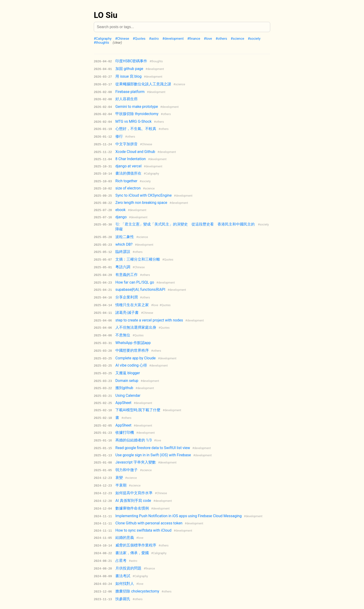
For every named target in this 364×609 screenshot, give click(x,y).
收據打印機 (125, 432)
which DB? (124, 244)
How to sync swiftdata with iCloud (143, 530)
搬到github (124, 388)
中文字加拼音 (127, 144)
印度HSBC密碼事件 (131, 61)
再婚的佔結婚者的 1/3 (134, 440)
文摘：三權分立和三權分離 (138, 259)
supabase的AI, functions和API (140, 290)
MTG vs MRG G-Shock (133, 121)
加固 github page (129, 69)
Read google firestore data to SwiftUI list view (153, 448)
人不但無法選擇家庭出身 (136, 327)
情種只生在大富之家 (132, 305)
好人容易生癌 (127, 99)
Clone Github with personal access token (149, 523)
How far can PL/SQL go (135, 282)
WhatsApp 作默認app (133, 343)
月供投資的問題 (128, 568)
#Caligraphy (103, 39)
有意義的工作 (127, 275)
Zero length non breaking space (141, 203)
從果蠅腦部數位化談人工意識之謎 (143, 84)
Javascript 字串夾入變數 (136, 462)
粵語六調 (123, 267)
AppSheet (123, 403)
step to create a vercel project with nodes (149, 320)
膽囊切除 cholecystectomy (137, 591)
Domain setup (127, 381)
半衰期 (121, 485)
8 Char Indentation (131, 159)
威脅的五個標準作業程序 (136, 545)
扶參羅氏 (123, 599)
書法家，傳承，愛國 (132, 553)
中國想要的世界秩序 (132, 350)
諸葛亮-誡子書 (127, 313)
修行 (119, 136)
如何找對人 (125, 584)
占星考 (121, 561)
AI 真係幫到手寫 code (133, 501)
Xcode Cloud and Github (135, 152)
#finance (194, 39)
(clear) (117, 43)
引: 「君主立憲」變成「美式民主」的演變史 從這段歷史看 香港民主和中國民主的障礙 (185, 227)
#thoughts (101, 43)
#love (208, 39)
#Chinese (122, 39)
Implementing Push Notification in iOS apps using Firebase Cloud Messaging (179, 516)
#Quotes (139, 39)
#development (173, 39)
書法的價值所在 (128, 173)
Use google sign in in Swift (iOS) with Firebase (153, 455)
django (121, 217)
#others (221, 39)
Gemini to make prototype (137, 107)
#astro (154, 39)
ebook (120, 210)
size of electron (128, 188)
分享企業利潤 (127, 297)
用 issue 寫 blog (128, 76)
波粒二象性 (125, 237)
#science (237, 39)
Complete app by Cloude (135, 358)
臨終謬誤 (123, 252)
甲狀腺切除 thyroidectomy (137, 114)
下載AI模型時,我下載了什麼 (138, 410)
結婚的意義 (125, 538)
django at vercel (128, 166)
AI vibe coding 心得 (131, 365)
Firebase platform (130, 92)
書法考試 (123, 576)
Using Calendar (128, 396)
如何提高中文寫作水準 (134, 493)
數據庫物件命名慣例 (132, 508)
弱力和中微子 (127, 470)
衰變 (119, 478)
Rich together (126, 181)
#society (254, 39)
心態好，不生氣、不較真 (136, 129)
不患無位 (123, 335)
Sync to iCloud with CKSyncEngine (143, 195)
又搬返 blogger (128, 373)
